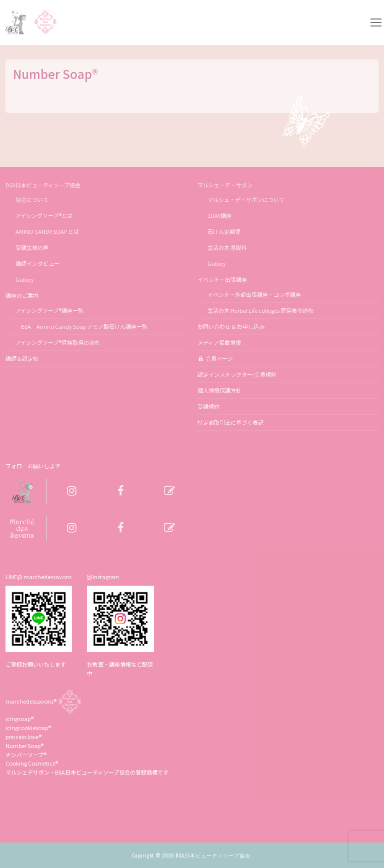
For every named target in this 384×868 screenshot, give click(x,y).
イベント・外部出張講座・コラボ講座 (254, 294)
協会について (32, 199)
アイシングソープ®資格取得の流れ (58, 342)
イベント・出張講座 (223, 279)
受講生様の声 (32, 247)
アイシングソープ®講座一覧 (49, 310)
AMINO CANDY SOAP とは (47, 231)
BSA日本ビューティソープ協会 (43, 185)
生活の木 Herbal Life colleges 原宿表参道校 (260, 310)
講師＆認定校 (22, 358)
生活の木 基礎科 (227, 247)
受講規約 (208, 406)
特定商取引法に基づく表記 (230, 422)
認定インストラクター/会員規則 (237, 374)
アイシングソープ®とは (44, 215)
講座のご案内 (22, 295)
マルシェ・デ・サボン (225, 185)
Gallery (25, 279)
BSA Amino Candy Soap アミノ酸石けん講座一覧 (81, 326)
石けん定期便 (224, 231)
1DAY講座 (219, 215)
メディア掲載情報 (219, 342)
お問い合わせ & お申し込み (231, 326)
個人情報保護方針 (219, 390)
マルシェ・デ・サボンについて (246, 199)
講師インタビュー (37, 263)
